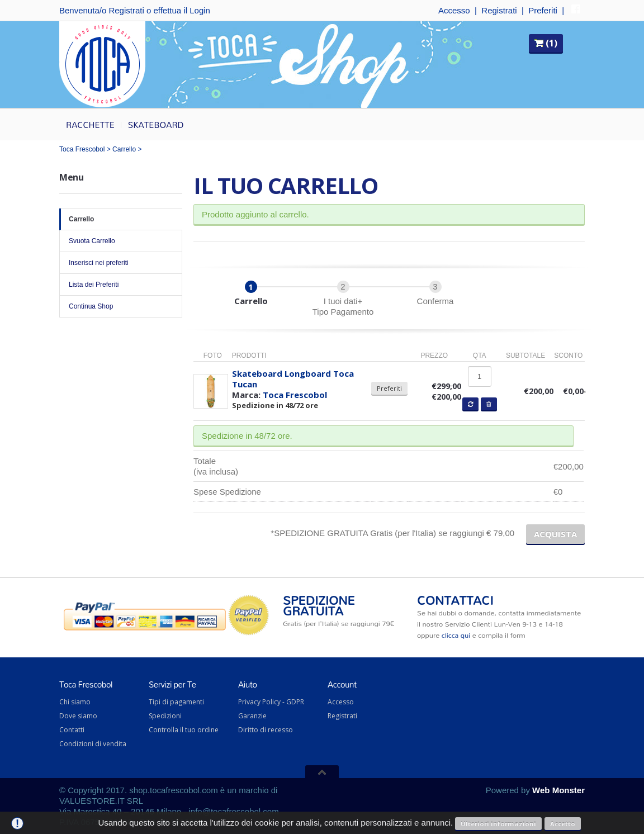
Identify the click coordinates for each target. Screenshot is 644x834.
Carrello (124, 149)
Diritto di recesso (266, 730)
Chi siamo (75, 702)
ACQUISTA (555, 534)
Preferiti (543, 10)
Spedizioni (165, 716)
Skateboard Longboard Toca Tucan (293, 379)
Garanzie (252, 716)
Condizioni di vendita (93, 744)
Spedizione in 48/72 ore (275, 405)
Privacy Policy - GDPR (271, 702)
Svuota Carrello (121, 241)
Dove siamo (78, 716)
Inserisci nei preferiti (121, 263)
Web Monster (558, 790)
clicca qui (456, 635)
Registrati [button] (126, 10)
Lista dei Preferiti (121, 285)
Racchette (90, 125)
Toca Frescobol (82, 149)
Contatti (72, 730)
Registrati (499, 10)
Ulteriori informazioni (498, 824)
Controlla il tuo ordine (184, 730)
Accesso (454, 10)
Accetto (563, 824)
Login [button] (200, 10)
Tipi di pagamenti (176, 702)
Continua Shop (121, 306)
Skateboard (156, 125)
